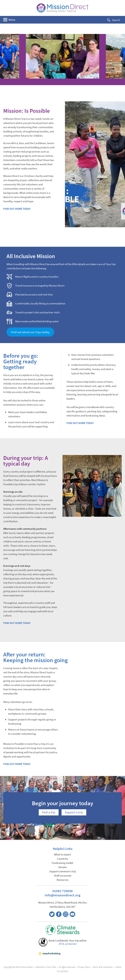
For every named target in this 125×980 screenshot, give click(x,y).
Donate (63, 867)
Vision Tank (51, 967)
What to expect (63, 855)
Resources (62, 880)
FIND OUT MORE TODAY (17, 209)
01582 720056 (63, 891)
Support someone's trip (63, 871)
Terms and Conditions (103, 967)
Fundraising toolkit (62, 863)
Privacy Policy (84, 967)
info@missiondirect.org (63, 895)
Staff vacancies (63, 876)
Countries (62, 859)
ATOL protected (68, 944)
